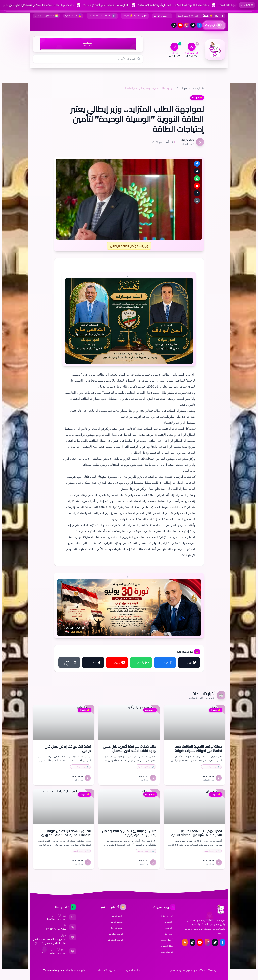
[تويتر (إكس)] (193, 25)
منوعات (184, 88)
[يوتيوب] (180, 25)
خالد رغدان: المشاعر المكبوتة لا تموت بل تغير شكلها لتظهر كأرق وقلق (38, 5)
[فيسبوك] (199, 25)
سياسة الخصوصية (132, 970)
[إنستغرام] (187, 25)
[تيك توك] (174, 25)
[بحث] (139, 59)
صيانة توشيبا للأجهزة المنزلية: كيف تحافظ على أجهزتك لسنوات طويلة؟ (173, 5)
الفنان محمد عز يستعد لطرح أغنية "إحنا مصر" (106, 5)
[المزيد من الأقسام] (42, 75)
